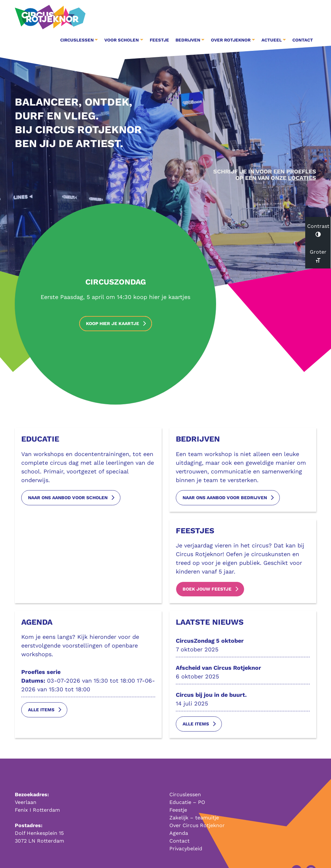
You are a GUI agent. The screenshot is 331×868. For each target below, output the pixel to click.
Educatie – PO (187, 802)
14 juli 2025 (243, 701)
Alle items (41, 712)
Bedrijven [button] (188, 40)
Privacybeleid (186, 849)
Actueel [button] (272, 40)
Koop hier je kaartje (113, 323)
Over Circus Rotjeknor (197, 825)
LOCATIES (302, 178)
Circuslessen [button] (77, 40)
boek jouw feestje (207, 591)
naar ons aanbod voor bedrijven (225, 500)
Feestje (159, 40)
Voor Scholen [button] (122, 40)
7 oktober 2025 (243, 647)
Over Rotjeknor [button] (231, 40)
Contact (303, 40)
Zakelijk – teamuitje (194, 818)
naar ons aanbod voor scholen (68, 500)
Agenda (179, 833)
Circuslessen (185, 794)
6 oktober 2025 (243, 674)
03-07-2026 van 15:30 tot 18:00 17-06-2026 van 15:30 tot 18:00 (88, 683)
